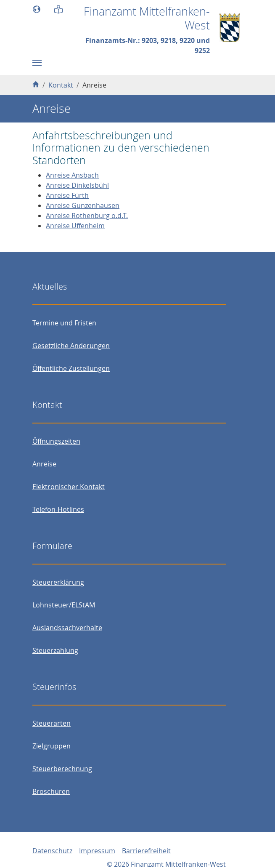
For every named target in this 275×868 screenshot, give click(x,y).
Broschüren (51, 791)
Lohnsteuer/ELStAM (64, 605)
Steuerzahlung (55, 650)
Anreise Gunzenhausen (83, 205)
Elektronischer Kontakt (69, 487)
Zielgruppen (52, 746)
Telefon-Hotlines (58, 509)
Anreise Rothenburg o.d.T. (87, 216)
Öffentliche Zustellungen (71, 368)
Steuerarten (52, 723)
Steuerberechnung (62, 769)
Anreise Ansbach (72, 175)
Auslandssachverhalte (67, 628)
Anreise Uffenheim (75, 226)
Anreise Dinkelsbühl (77, 185)
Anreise (44, 464)
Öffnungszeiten (56, 441)
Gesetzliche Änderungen (71, 346)
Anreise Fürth (67, 195)
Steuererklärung (58, 582)
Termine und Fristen (64, 323)
